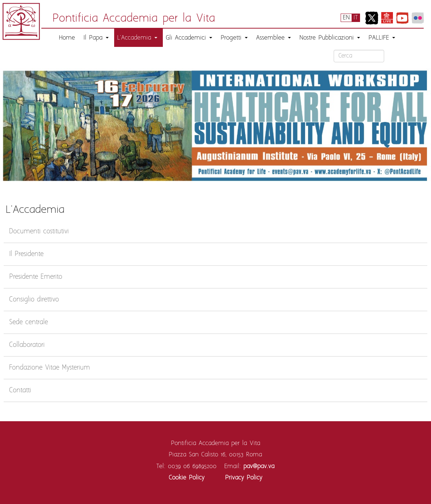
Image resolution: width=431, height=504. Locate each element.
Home (67, 38)
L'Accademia (137, 38)
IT (356, 18)
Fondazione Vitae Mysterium (50, 368)
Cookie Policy (187, 478)
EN (346, 18)
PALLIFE (382, 38)
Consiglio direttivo (34, 300)
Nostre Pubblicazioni (330, 38)
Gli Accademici (189, 38)
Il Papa (96, 38)
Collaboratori (27, 345)
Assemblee (273, 38)
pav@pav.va (259, 466)
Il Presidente (26, 254)
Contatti (20, 390)
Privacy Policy (244, 478)
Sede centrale (29, 322)
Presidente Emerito (36, 277)
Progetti (234, 38)
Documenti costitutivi (39, 231)
